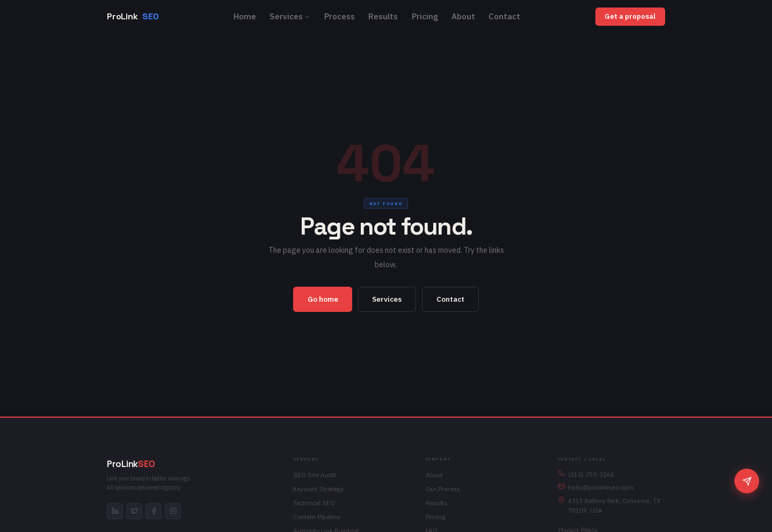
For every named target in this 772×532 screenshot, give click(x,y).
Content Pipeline (316, 517)
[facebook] (154, 511)
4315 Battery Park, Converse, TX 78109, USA (609, 505)
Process (340, 16)
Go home (323, 299)
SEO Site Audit (315, 475)
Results (383, 16)
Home (245, 16)
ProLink (133, 17)
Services (290, 16)
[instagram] (173, 511)
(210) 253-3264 (586, 474)
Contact (504, 16)
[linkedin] (115, 511)
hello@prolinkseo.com (596, 487)
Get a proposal (630, 16)
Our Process (443, 489)
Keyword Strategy (318, 489)
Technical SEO (314, 503)
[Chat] (747, 481)
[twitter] (134, 511)
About (463, 16)
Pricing (425, 16)
